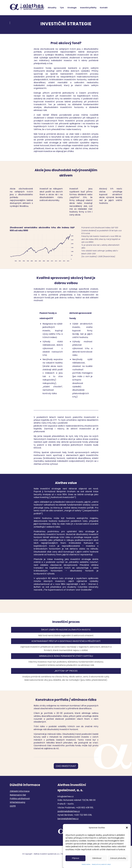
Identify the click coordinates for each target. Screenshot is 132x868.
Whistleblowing (17, 802)
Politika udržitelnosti (20, 799)
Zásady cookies (86, 864)
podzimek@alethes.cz (69, 811)
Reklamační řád (18, 795)
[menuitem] (14, 8)
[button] (127, 828)
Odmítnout (97, 858)
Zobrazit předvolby (118, 858)
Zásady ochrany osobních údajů (101, 864)
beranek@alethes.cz (68, 819)
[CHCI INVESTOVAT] (66, 766)
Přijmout (75, 858)
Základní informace (20, 791)
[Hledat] (38, 23)
